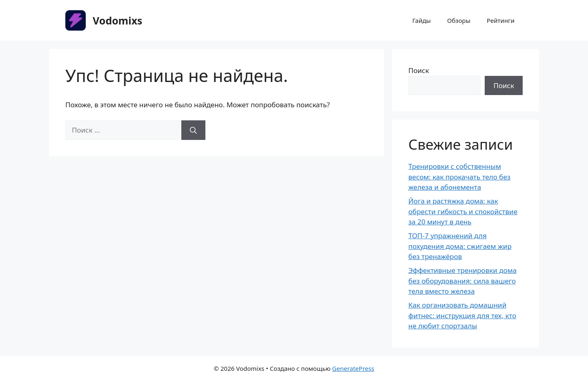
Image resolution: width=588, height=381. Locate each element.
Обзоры (459, 20)
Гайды (422, 20)
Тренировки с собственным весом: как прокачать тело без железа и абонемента (459, 177)
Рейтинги (501, 20)
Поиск (419, 70)
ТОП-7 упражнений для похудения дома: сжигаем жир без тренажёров (460, 246)
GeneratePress (353, 368)
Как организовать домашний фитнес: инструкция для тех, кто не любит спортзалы (462, 315)
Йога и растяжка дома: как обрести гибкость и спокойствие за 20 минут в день (463, 211)
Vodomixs (118, 20)
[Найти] (193, 130)
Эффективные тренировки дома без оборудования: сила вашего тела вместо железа (462, 281)
